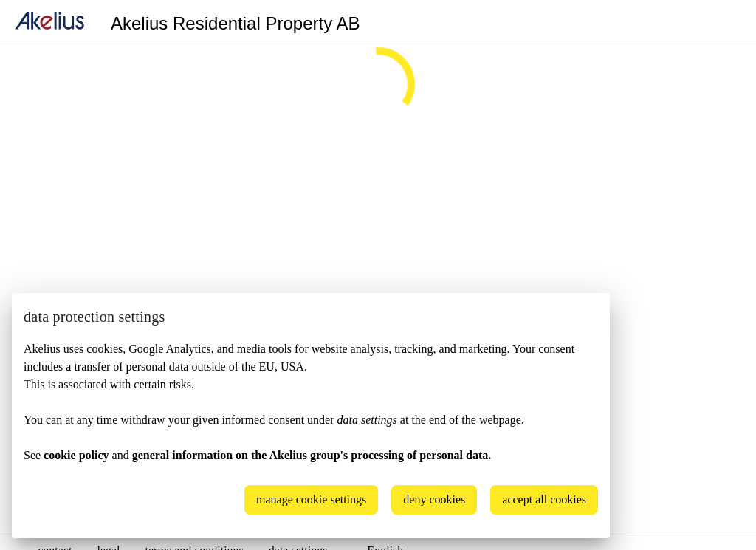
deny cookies (434, 499)
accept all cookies (544, 499)
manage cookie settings (311, 499)
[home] (49, 23)
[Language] (726, 24)
